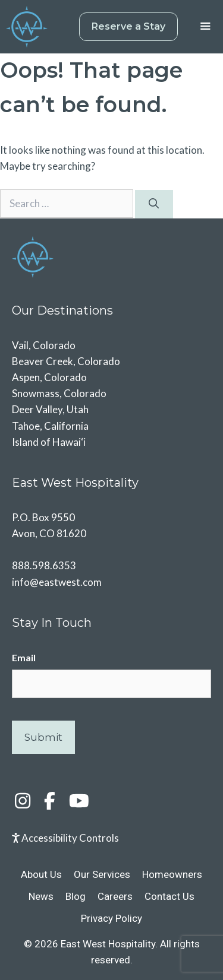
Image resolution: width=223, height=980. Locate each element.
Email (24, 657)
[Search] (154, 204)
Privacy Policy (111, 918)
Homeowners (172, 874)
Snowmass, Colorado (59, 393)
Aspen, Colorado (49, 377)
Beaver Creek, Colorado (66, 361)
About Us (41, 874)
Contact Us (169, 896)
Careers (115, 896)
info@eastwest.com (57, 582)
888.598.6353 (44, 565)
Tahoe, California (50, 426)
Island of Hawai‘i (49, 442)
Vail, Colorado (44, 345)
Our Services (102, 874)
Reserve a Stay (128, 26)
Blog (76, 896)
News (41, 896)
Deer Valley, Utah (50, 409)
